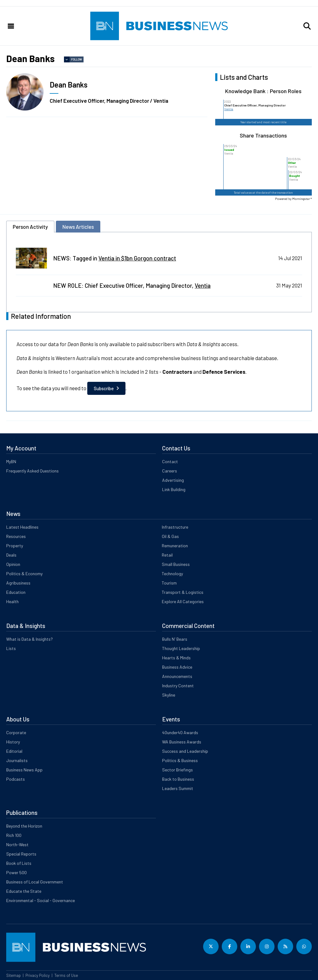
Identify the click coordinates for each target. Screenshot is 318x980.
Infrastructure (175, 527)
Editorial (14, 751)
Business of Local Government (35, 882)
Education (16, 592)
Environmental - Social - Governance (41, 900)
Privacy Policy (38, 975)
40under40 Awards (180, 732)
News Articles (78, 227)
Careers (170, 471)
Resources (16, 536)
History (13, 742)
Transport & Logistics (183, 592)
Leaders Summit (178, 788)
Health (12, 601)
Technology (172, 574)
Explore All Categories (183, 601)
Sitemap (14, 975)
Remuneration (175, 546)
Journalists (17, 760)
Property (15, 546)
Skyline (169, 695)
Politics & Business (180, 760)
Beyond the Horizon (24, 826)
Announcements (177, 676)
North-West (17, 845)
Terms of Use (66, 975)
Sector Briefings (177, 770)
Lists (11, 648)
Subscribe (104, 388)
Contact (170, 461)
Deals (11, 555)
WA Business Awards (182, 742)
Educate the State (24, 891)
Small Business (176, 564)
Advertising (173, 480)
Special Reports (21, 854)
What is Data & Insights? (30, 639)
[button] (307, 26)
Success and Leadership (185, 751)
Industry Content (178, 686)
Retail (167, 555)
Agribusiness (18, 583)
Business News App (24, 770)
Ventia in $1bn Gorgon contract (137, 258)
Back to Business (178, 779)
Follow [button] (77, 59)
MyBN (11, 461)
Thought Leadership (181, 648)
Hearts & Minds (176, 658)
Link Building (174, 489)
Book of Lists (19, 863)
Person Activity (30, 227)
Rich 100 (14, 835)
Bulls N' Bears (175, 639)
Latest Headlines (22, 527)
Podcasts (16, 779)
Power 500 (16, 872)
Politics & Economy (24, 574)
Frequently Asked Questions (32, 471)
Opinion (13, 564)
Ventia (229, 109)
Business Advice (177, 667)
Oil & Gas (170, 536)
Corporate (16, 732)
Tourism (169, 583)
